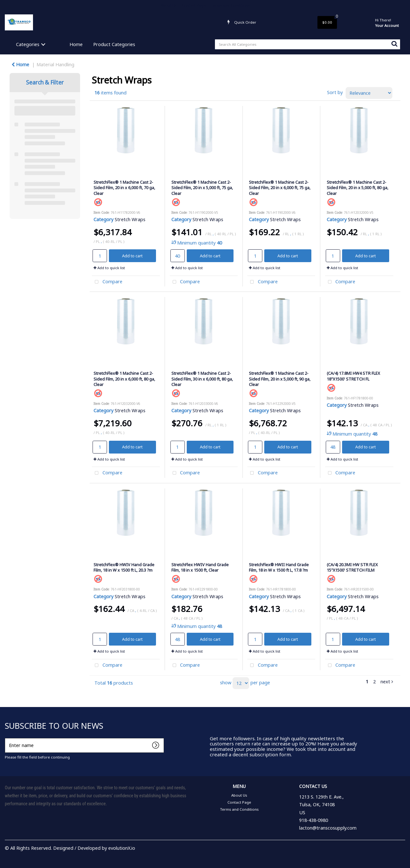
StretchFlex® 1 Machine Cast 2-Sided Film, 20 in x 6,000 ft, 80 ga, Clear (124, 379)
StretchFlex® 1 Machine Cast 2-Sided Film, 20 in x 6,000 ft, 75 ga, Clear (280, 188)
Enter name (7, 738)
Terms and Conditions (230, 5)
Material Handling (55, 64)
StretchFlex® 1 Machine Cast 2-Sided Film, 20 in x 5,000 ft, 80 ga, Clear (357, 188)
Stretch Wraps (130, 219)
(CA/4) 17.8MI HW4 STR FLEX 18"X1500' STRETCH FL (353, 376)
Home (76, 44)
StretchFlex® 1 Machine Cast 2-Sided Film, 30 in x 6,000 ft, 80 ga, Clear (202, 379)
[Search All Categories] (307, 44)
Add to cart (132, 256)
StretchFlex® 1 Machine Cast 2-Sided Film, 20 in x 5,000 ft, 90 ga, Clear (280, 379)
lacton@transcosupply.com (328, 828)
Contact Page (194, 5)
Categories (28, 44)
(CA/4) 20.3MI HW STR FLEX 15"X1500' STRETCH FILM (352, 567)
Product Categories (114, 44)
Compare (107, 282)
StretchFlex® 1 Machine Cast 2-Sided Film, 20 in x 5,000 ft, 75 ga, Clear (202, 188)
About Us (169, 5)
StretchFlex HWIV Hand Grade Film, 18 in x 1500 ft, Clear (200, 567)
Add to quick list (109, 268)
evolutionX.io (122, 848)
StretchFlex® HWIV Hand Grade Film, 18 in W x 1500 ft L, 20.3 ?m (124, 567)
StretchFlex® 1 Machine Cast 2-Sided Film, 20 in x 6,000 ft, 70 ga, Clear (124, 188)
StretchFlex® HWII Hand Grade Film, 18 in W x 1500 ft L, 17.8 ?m (279, 567)
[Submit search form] (394, 44)
